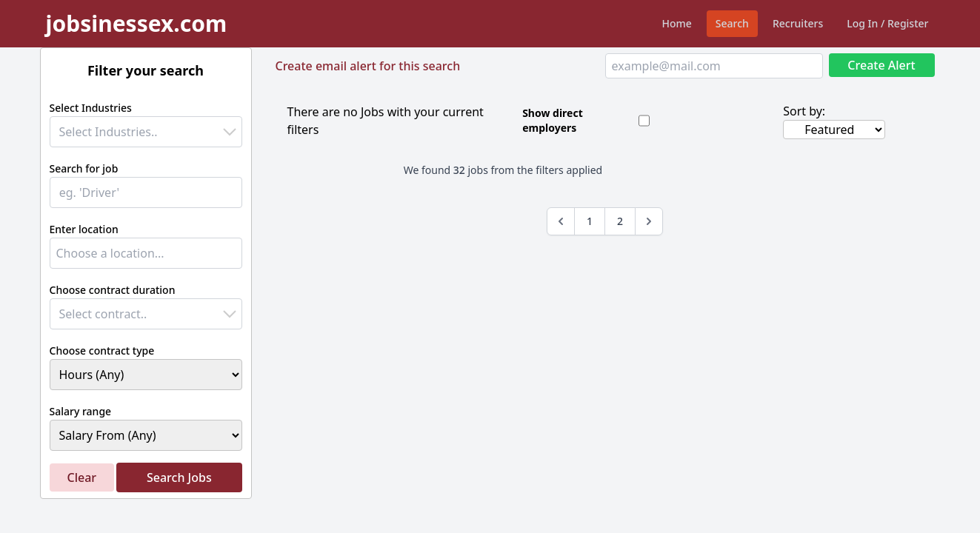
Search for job (84, 168)
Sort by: (804, 111)
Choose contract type (102, 351)
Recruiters (798, 23)
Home (677, 23)
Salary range (81, 411)
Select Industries (91, 108)
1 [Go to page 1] (590, 221)
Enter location (84, 229)
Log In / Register (887, 23)
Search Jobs (179, 477)
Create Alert (881, 65)
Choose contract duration (113, 290)
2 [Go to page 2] (620, 221)
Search (732, 23)
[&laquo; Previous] (561, 221)
